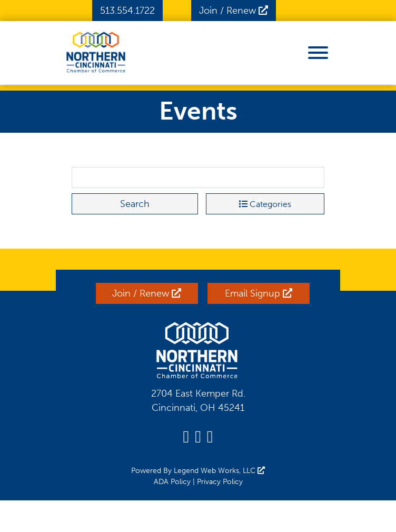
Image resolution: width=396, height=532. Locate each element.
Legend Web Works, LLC (219, 471)
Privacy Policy (220, 482)
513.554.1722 (127, 11)
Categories (265, 204)
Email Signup (259, 293)
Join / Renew (234, 11)
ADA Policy (172, 482)
